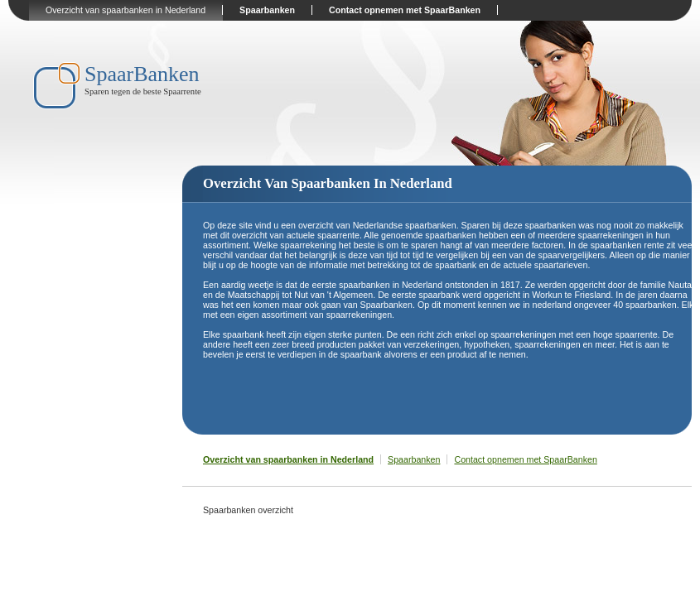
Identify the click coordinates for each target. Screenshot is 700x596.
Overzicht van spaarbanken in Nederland (126, 10)
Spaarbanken (267, 10)
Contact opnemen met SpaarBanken (405, 10)
